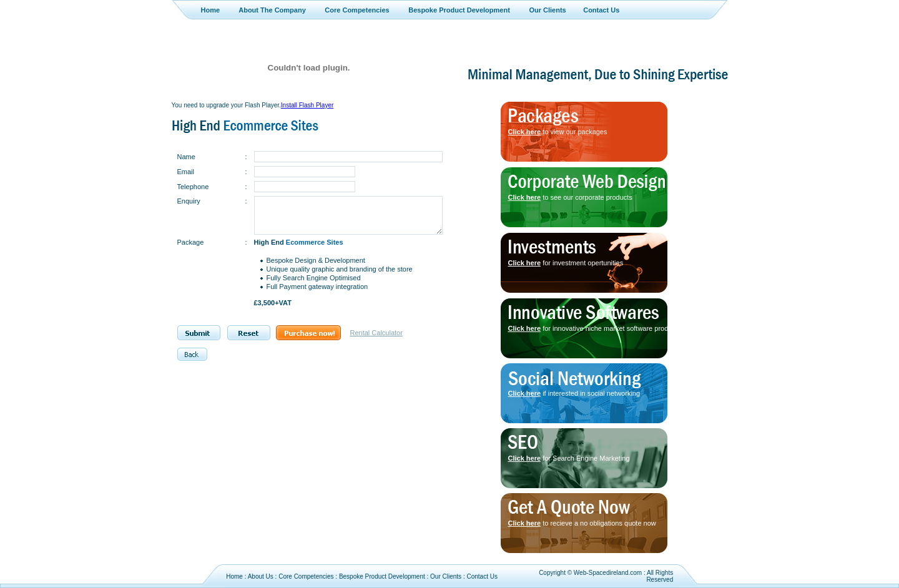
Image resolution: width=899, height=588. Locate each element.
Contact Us (601, 10)
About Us (261, 576)
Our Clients (547, 10)
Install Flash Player (307, 105)
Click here (525, 132)
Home (211, 10)
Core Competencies (357, 10)
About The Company (272, 10)
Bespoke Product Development (459, 10)
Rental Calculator (376, 333)
